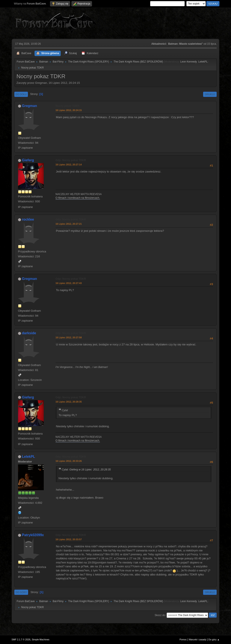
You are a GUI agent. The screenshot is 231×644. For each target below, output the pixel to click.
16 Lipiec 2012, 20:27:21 (69, 224)
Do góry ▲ (214, 639)
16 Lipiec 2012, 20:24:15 (69, 110)
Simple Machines (41, 639)
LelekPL (203, 62)
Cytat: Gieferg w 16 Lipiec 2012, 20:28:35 (86, 470)
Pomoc (183, 639)
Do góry (21, 592)
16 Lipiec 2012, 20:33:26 (69, 461)
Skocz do (160, 615)
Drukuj (210, 94)
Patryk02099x (33, 535)
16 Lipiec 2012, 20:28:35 (69, 402)
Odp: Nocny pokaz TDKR (71, 160)
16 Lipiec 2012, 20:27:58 (69, 337)
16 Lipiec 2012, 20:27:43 (69, 283)
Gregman (29, 106)
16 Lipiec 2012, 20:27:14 (69, 165)
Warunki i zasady (198, 639)
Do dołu (21, 94)
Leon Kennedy (189, 62)
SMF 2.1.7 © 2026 (21, 639)
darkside (29, 333)
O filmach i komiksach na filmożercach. (78, 198)
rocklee (28, 219)
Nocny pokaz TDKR (67, 106)
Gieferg (28, 160)
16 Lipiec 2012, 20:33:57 (69, 539)
